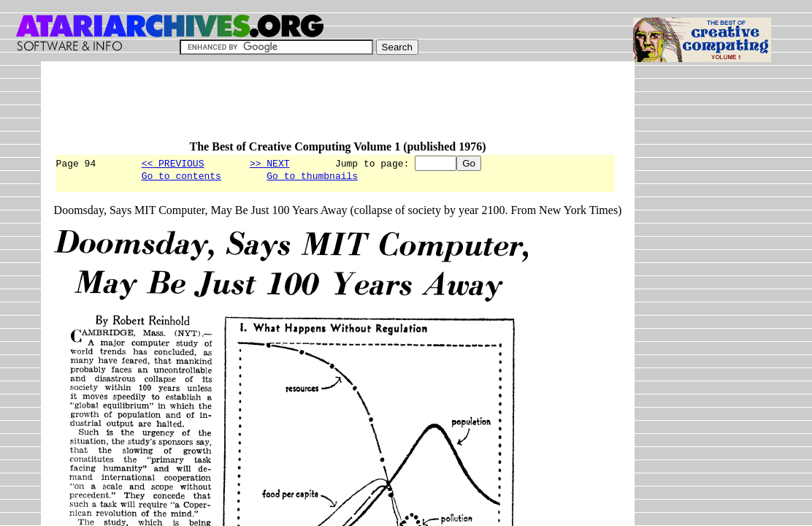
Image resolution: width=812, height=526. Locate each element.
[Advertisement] (320, 107)
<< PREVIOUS (173, 163)
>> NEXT (270, 163)
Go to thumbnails (312, 178)
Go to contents (181, 178)
